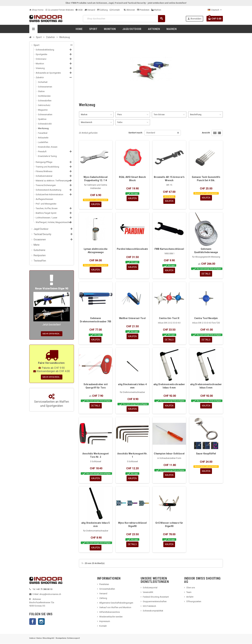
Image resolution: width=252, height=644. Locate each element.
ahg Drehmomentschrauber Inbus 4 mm (169, 386)
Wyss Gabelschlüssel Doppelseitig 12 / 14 (96, 179)
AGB (79, 10)
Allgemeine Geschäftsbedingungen (116, 603)
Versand (90, 10)
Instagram (41, 622)
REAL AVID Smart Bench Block (132, 179)
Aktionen (129, 10)
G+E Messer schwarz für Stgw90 (169, 525)
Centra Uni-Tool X (169, 318)
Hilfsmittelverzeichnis (110, 612)
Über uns (191, 588)
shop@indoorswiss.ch (50, 594)
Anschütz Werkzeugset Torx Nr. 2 (96, 455)
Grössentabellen (107, 589)
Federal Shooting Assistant (156, 597)
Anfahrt (190, 597)
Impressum (105, 621)
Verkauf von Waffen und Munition (115, 608)
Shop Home (36, 10)
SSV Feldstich (149, 606)
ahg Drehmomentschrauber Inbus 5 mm (206, 386)
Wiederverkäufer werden (111, 617)
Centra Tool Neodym (206, 318)
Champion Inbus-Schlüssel (169, 454)
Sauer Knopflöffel (206, 454)
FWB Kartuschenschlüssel (169, 249)
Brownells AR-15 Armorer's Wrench (169, 179)
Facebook (33, 622)
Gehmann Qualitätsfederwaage (206, 251)
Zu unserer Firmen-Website (59, 10)
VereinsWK (148, 592)
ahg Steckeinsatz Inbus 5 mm (96, 525)
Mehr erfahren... (52, 334)
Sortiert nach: (136, 133)
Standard (151, 133)
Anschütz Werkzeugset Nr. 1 (132, 455)
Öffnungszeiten (194, 602)
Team (189, 592)
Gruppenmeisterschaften (155, 602)
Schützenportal (150, 588)
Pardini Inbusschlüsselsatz (132, 249)
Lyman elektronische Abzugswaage (96, 251)
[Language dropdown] (215, 10)
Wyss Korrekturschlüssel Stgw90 (132, 525)
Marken (156, 10)
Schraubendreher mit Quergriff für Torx (96, 386)
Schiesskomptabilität (153, 611)
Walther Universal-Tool (132, 318)
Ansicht (206, 133)
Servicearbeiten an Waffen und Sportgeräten (52, 401)
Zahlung (102, 10)
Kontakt (115, 10)
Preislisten (143, 10)
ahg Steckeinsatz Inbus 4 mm (132, 386)
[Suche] (124, 19)
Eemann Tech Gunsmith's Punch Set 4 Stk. (206, 179)
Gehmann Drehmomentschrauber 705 (96, 320)
